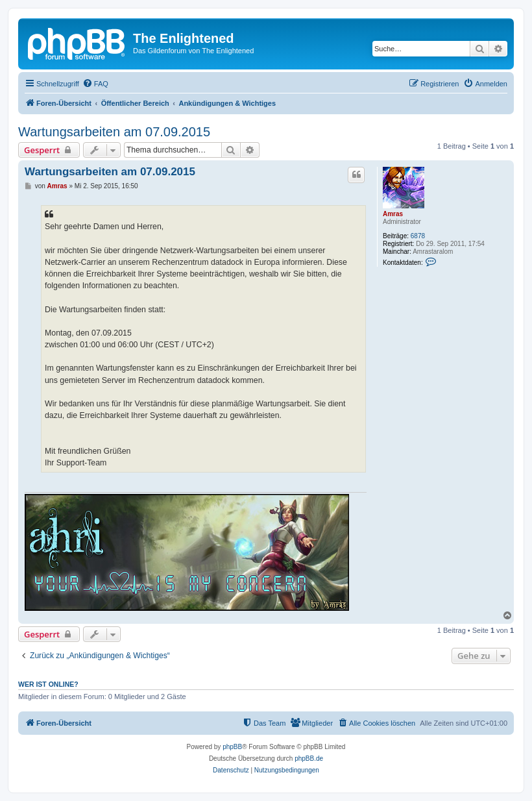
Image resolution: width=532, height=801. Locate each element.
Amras (393, 214)
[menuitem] (95, 84)
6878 (418, 236)
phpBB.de (309, 758)
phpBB (232, 747)
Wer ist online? (48, 684)
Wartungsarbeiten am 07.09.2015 (114, 132)
